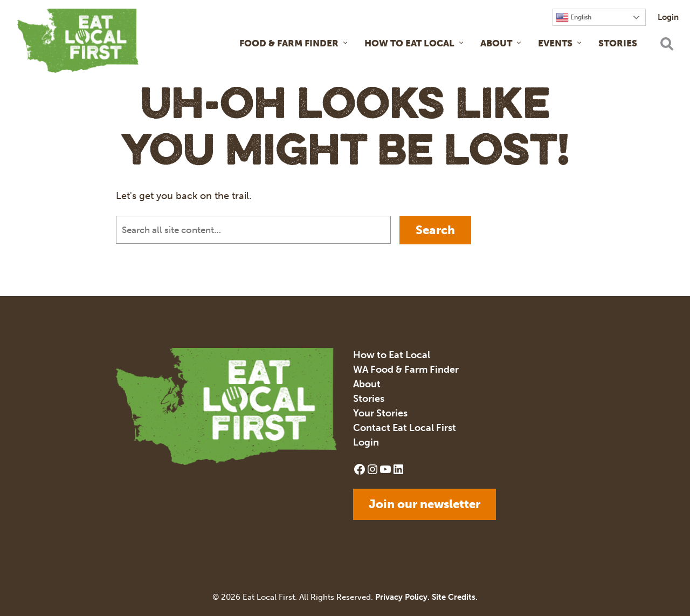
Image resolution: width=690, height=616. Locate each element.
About (496, 43)
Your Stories (380, 413)
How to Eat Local (409, 43)
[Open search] (666, 44)
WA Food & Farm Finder (406, 369)
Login (668, 17)
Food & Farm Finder (289, 43)
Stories (618, 43)
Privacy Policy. (402, 597)
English (574, 17)
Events (555, 43)
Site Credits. (455, 597)
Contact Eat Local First (405, 428)
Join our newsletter (425, 504)
